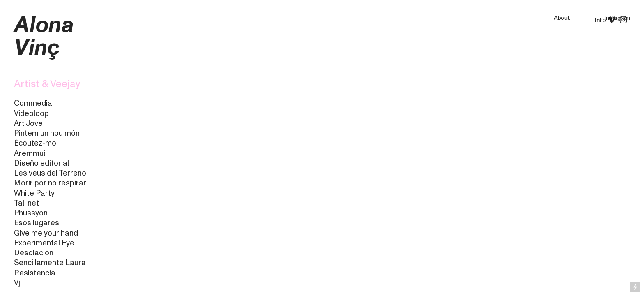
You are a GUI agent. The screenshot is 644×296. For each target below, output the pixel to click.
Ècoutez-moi (36, 143)
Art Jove (28, 123)
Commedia (33, 103)
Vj (17, 283)
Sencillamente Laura (50, 263)
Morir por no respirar (50, 183)
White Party (34, 193)
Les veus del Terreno (50, 173)
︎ (612, 20)
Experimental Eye (44, 243)
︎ (626, 20)
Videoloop (31, 113)
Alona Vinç (44, 36)
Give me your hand (46, 233)
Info (600, 20)
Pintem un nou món (47, 133)
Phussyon (31, 213)
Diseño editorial (41, 163)
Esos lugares (37, 223)
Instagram (617, 18)
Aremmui (30, 153)
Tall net (26, 203)
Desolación (34, 253)
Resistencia (35, 273)
